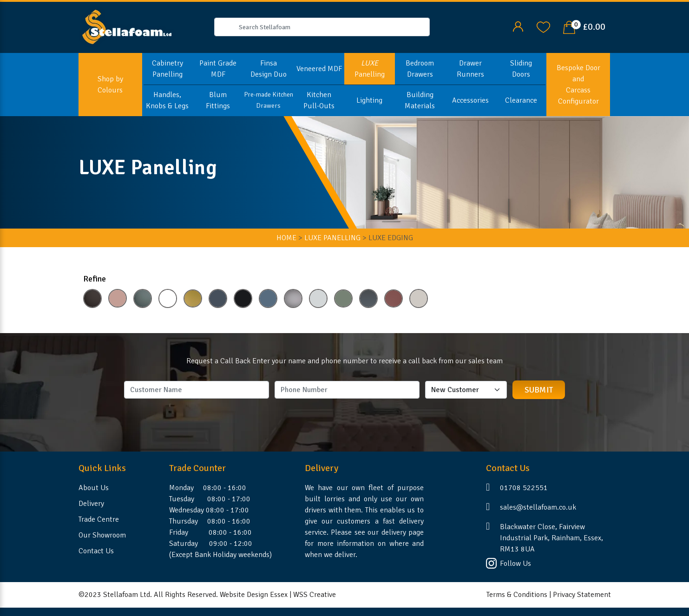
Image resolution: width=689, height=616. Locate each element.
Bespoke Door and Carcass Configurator (578, 85)
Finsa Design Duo (269, 69)
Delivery (91, 504)
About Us (94, 488)
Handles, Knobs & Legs (167, 100)
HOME (286, 238)
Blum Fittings (218, 100)
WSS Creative (315, 595)
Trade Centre (99, 519)
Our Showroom (102, 535)
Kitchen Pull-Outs (319, 100)
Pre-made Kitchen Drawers (269, 100)
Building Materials (420, 100)
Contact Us (96, 551)
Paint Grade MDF (218, 69)
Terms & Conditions (517, 595)
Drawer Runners (470, 69)
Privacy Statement (582, 595)
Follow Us (515, 564)
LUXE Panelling (332, 238)
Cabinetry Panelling (167, 69)
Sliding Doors (521, 69)
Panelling (370, 69)
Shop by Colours (110, 85)
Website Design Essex (254, 595)
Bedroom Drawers (420, 69)
